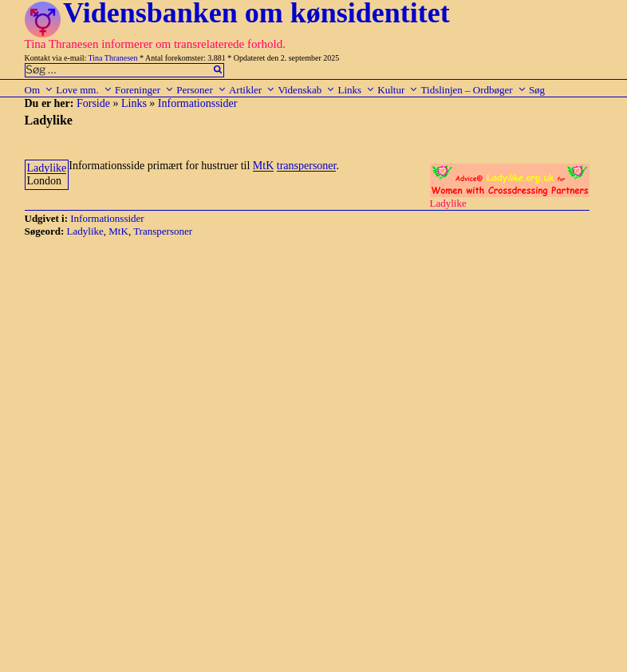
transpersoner (307, 166)
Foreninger (144, 90)
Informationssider (198, 103)
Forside (93, 103)
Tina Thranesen (113, 58)
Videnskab (306, 90)
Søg (537, 90)
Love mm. (84, 90)
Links (356, 90)
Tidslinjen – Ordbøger (474, 90)
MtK (263, 166)
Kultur (398, 90)
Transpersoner (163, 231)
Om (39, 90)
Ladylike (47, 168)
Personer (201, 90)
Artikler (252, 90)
